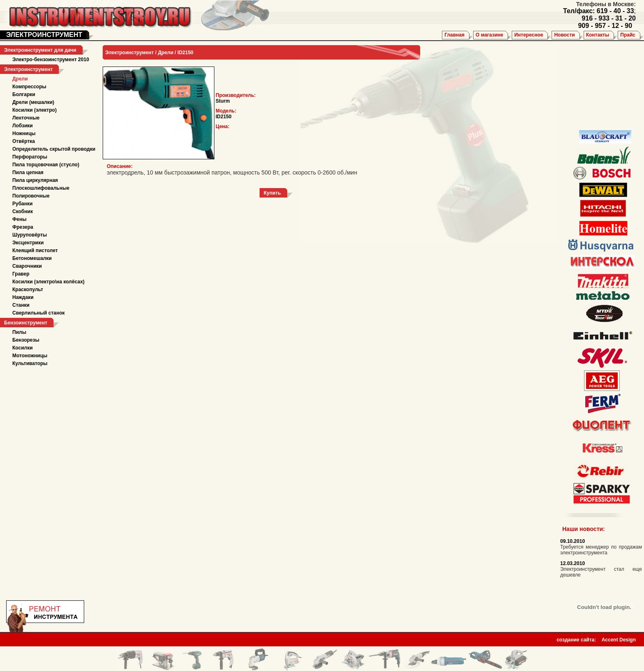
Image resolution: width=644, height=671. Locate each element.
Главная (454, 35)
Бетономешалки (32, 258)
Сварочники (27, 266)
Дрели (20, 79)
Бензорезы (26, 340)
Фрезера (23, 227)
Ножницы (24, 133)
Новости (564, 35)
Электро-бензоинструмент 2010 (51, 60)
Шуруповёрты (30, 235)
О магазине (489, 35)
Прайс (628, 35)
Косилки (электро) (34, 110)
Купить (272, 193)
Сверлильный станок (39, 313)
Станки (21, 305)
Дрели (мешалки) (33, 102)
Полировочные (31, 196)
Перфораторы (30, 157)
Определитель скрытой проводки (54, 149)
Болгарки (24, 94)
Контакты (598, 35)
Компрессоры (29, 87)
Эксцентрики (28, 243)
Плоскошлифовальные (41, 188)
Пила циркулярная (35, 180)
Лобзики (23, 126)
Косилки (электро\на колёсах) (48, 282)
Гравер (21, 274)
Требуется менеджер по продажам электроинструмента (601, 550)
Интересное (529, 35)
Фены (19, 219)
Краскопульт (28, 290)
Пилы (19, 332)
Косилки (23, 348)
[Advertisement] (599, 86)
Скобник (23, 211)
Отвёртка (24, 141)
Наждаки (23, 297)
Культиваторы (30, 363)
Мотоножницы (30, 356)
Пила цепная (28, 172)
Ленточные (26, 118)
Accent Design (619, 637)
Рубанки (22, 204)
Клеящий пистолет (35, 250)
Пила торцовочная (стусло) (46, 165)
